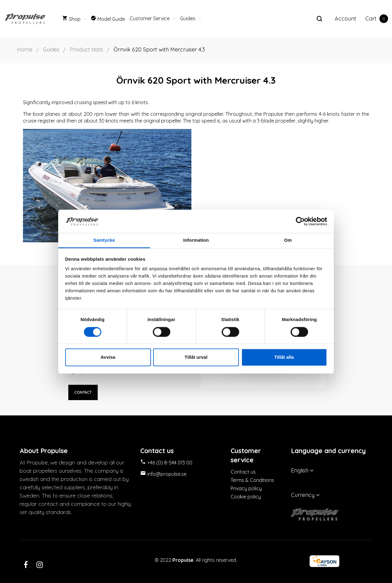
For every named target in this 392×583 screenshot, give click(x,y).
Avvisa (108, 357)
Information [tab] (196, 240)
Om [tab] (288, 240)
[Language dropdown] (332, 471)
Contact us (243, 472)
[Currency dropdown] (332, 495)
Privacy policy (246, 488)
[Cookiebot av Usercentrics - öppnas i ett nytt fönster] (300, 221)
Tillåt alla (284, 357)
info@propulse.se (167, 474)
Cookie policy (246, 497)
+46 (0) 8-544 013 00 (170, 463)
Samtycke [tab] (104, 240)
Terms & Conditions (252, 480)
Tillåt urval (196, 357)
